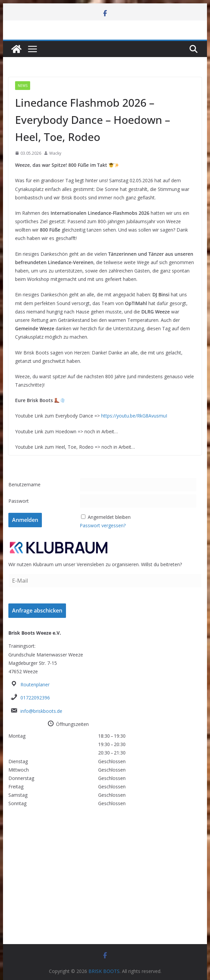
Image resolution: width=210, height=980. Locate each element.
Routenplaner (35, 684)
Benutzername (24, 484)
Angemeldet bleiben (109, 517)
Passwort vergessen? (103, 525)
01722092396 (35, 698)
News (23, 86)
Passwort (19, 501)
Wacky (55, 153)
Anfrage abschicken (37, 610)
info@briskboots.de (41, 711)
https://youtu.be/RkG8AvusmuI (134, 416)
